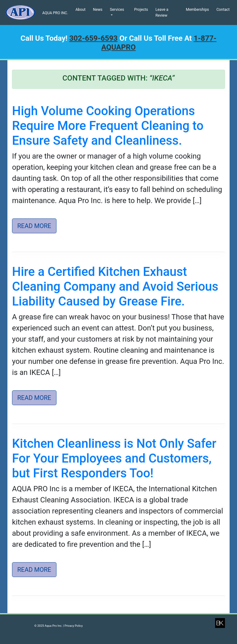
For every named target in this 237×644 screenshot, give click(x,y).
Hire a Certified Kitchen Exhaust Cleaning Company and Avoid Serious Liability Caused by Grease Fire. (115, 287)
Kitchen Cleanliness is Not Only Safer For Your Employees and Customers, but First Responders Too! (114, 458)
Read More (34, 226)
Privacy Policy (74, 626)
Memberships (197, 10)
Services (117, 10)
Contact (223, 10)
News (98, 10)
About (80, 10)
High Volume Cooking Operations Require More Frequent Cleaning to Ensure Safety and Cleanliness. (108, 126)
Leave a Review (162, 12)
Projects (141, 10)
